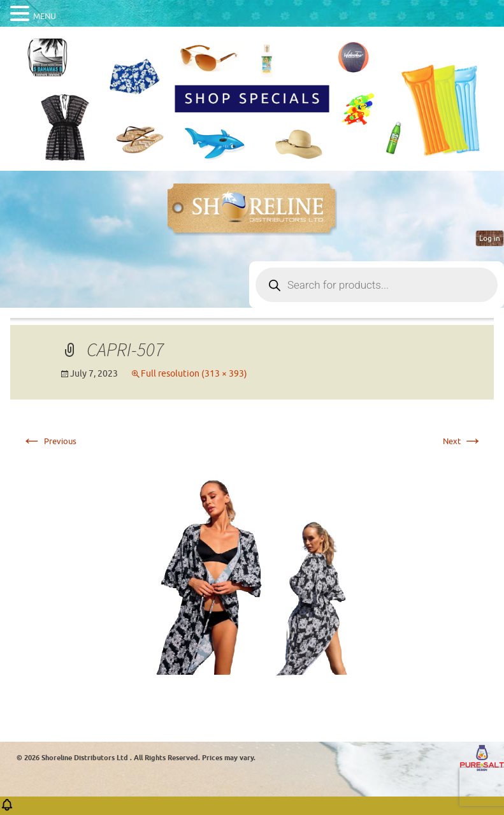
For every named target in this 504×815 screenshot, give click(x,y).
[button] (7, 809)
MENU (45, 16)
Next (463, 441)
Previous (49, 441)
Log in (490, 238)
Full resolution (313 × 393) (194, 374)
